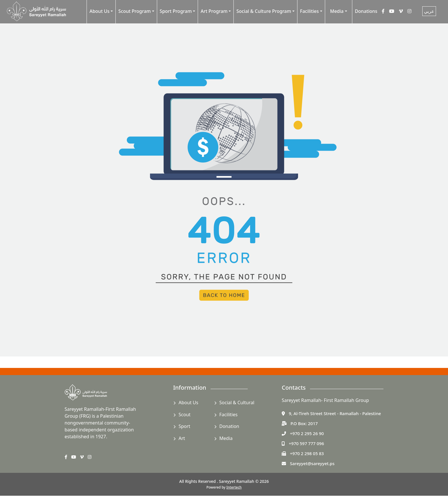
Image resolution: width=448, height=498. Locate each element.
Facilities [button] (309, 11)
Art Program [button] (214, 11)
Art (182, 438)
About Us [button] (99, 11)
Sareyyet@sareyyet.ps (312, 463)
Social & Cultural (237, 403)
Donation (229, 426)
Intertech (234, 487)
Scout (185, 415)
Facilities (229, 415)
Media (226, 438)
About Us (188, 403)
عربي (429, 11)
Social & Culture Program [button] (264, 11)
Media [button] (337, 11)
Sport (184, 426)
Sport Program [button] (176, 11)
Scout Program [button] (134, 11)
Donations (366, 11)
